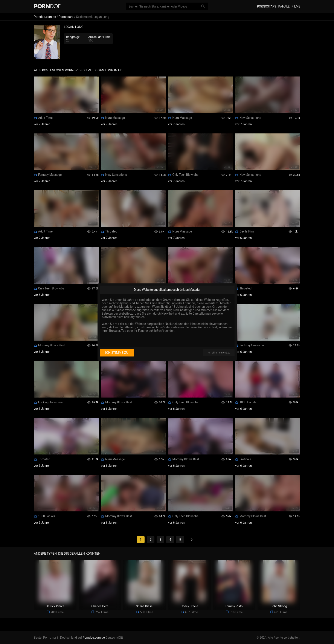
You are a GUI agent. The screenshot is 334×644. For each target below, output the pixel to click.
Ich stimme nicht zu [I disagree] (219, 353)
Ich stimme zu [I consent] (117, 353)
